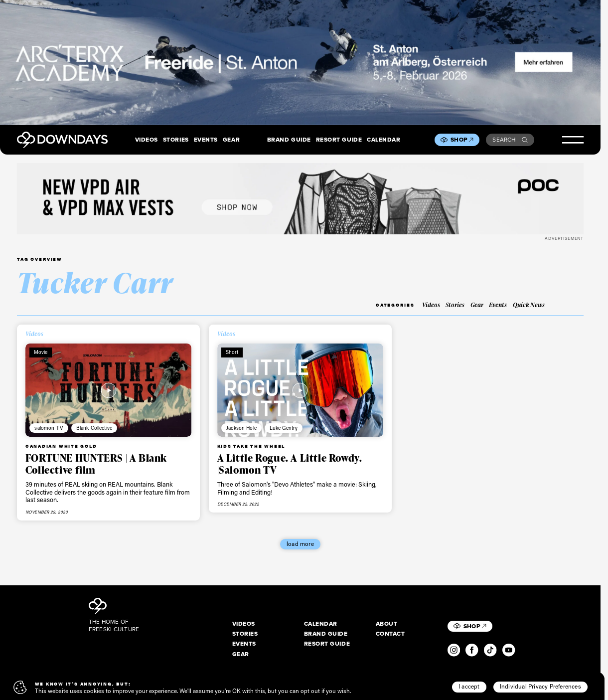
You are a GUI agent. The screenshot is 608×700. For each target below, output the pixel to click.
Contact (390, 634)
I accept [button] (469, 686)
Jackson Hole (241, 428)
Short (232, 352)
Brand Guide (289, 140)
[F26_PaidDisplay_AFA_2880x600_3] (300, 63)
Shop (462, 140)
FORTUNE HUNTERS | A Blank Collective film (96, 464)
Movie (41, 352)
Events (206, 140)
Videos (147, 140)
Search (510, 140)
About (387, 624)
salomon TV (49, 428)
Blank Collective (94, 428)
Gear (231, 140)
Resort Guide (339, 140)
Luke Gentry (284, 428)
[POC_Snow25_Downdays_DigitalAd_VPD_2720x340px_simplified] (300, 198)
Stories (176, 140)
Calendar (383, 140)
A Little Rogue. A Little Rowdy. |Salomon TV (290, 464)
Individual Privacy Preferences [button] (540, 686)
